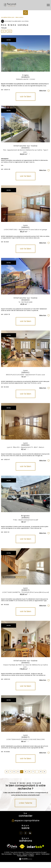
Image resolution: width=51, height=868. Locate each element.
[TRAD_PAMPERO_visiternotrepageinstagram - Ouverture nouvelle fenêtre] (25, 833)
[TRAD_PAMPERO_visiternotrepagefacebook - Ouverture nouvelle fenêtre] (21, 833)
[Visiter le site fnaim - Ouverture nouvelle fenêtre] (22, 846)
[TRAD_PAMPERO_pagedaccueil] (10, 6)
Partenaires (45, 854)
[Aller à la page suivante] (45, 772)
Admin (38, 854)
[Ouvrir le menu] (48, 5)
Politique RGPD (22, 856)
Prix (3, 31)
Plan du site (17, 854)
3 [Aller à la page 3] (18, 772)
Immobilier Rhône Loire (8, 17)
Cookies (31, 856)
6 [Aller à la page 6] (29, 772)
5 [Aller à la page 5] (26, 772)
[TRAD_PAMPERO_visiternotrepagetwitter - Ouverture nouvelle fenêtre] (30, 833)
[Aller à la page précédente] (6, 772)
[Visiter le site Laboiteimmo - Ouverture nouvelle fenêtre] (25, 860)
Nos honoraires (7, 854)
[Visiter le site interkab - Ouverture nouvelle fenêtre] (36, 846)
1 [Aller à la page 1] (10, 772)
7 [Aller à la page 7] (33, 772)
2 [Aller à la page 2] (14, 772)
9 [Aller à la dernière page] (41, 772)
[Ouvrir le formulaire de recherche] (25, 13)
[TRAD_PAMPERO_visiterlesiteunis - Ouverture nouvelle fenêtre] (12, 846)
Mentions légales (28, 854)
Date (9, 31)
